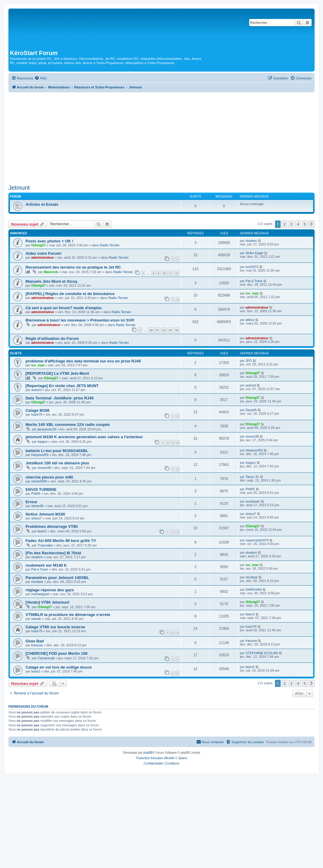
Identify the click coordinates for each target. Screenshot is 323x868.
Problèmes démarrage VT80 (52, 526)
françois (37, 645)
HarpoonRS (40, 455)
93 (170, 330)
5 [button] (305, 224)
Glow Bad (35, 641)
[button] (312, 224)
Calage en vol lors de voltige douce (59, 667)
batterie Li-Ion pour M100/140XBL (57, 451)
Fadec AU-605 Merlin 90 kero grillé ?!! (61, 541)
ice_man (252, 293)
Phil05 (36, 494)
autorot (36, 390)
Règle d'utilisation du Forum (52, 339)
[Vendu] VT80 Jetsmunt (47, 602)
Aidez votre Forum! (44, 253)
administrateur (43, 257)
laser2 (42, 531)
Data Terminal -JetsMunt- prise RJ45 (60, 398)
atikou (250, 320)
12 (177, 273)
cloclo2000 (39, 481)
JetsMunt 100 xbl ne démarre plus (57, 463)
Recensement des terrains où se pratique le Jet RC (73, 267)
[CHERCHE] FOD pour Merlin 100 (57, 653)
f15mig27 (38, 245)
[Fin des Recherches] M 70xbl (53, 553)
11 (170, 273)
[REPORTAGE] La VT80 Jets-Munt (57, 373)
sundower (253, 501)
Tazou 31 (252, 477)
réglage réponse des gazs (50, 590)
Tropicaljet (45, 545)
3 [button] (291, 224)
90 (151, 330)
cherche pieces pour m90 (49, 477)
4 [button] (298, 224)
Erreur (32, 502)
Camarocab (46, 658)
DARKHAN (254, 589)
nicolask (37, 582)
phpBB (148, 753)
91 (158, 330)
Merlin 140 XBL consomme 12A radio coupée (68, 425)
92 (164, 330)
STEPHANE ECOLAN (262, 653)
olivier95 (37, 506)
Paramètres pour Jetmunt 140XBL (57, 578)
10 (164, 273)
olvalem (251, 241)
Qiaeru (183, 758)
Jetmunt (19, 188)
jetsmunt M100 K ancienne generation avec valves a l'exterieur (84, 437)
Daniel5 (251, 410)
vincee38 (252, 436)
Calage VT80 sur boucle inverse (55, 627)
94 (177, 330)
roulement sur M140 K (46, 565)
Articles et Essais (42, 204)
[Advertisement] (161, 137)
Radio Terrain (110, 245)
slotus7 (36, 518)
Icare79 (37, 414)
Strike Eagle (254, 253)
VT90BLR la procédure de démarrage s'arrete (68, 615)
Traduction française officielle (155, 758)
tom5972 (252, 267)
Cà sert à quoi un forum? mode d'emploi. (64, 308)
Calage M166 (38, 410)
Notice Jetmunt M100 (45, 514)
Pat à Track (254, 281)
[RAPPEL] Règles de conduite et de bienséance (70, 294)
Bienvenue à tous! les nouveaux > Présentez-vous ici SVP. (80, 320)
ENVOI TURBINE (41, 489)
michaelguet (40, 594)
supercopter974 (257, 540)
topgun (43, 442)
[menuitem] (41, 78)
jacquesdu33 (47, 429)
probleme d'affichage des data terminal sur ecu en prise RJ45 (83, 361)
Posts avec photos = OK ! (49, 241)
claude (36, 619)
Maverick (51, 272)
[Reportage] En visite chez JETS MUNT (62, 386)
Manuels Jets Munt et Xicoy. (52, 281)
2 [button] (284, 224)
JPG (249, 361)
